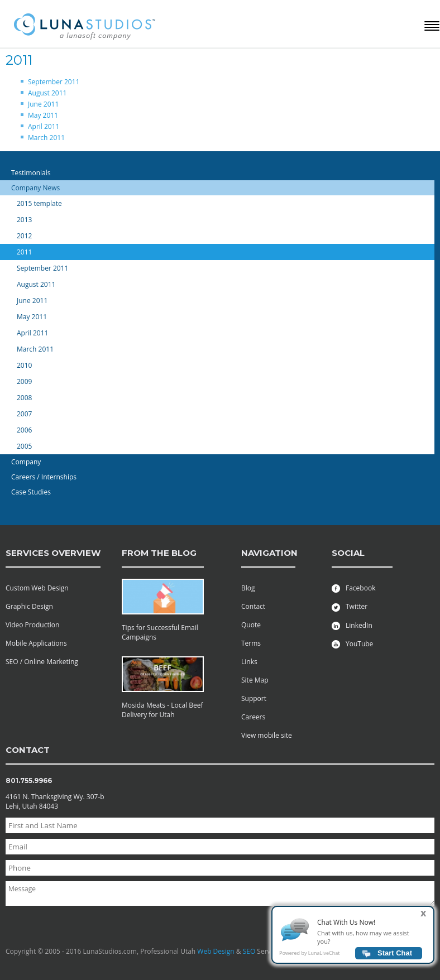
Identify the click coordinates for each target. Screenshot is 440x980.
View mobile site (267, 735)
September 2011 (54, 82)
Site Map (255, 680)
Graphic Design (29, 606)
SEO (249, 951)
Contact (253, 606)
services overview (53, 553)
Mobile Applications (36, 643)
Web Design (216, 951)
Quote (251, 625)
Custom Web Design (37, 588)
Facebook (353, 588)
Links (249, 662)
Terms (251, 643)
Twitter (350, 606)
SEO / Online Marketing (42, 662)
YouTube (352, 644)
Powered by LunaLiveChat (309, 957)
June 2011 (43, 104)
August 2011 (47, 93)
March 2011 (46, 138)
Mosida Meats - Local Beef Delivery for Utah (162, 710)
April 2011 (44, 126)
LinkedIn (352, 625)
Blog (248, 588)
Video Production (32, 625)
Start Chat (395, 957)
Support (254, 698)
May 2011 (43, 115)
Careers (253, 717)
